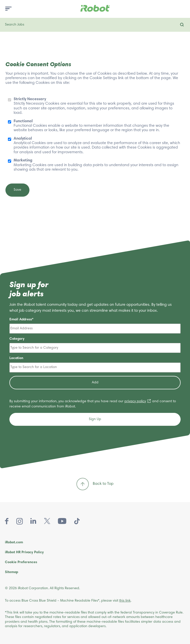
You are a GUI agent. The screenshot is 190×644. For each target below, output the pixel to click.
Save (17, 190)
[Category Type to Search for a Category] (95, 348)
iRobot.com (14, 543)
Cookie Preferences (21, 562)
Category (17, 339)
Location (16, 358)
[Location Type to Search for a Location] (95, 368)
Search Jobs (15, 25)
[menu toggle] (8, 9)
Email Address (21, 320)
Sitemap (12, 572)
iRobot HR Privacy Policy (24, 552)
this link (125, 601)
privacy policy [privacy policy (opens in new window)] (135, 401)
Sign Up (95, 419)
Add (95, 383)
